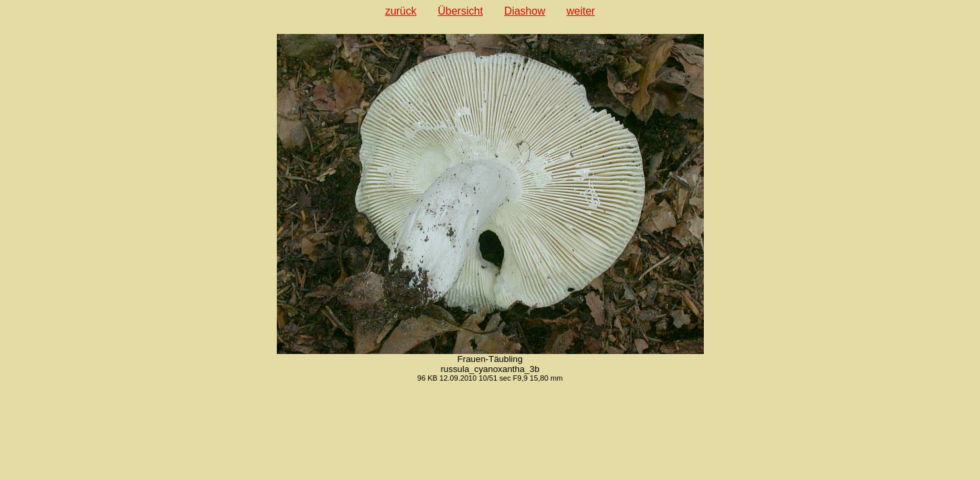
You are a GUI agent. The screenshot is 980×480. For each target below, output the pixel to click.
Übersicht (460, 11)
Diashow (525, 11)
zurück (401, 11)
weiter (581, 11)
